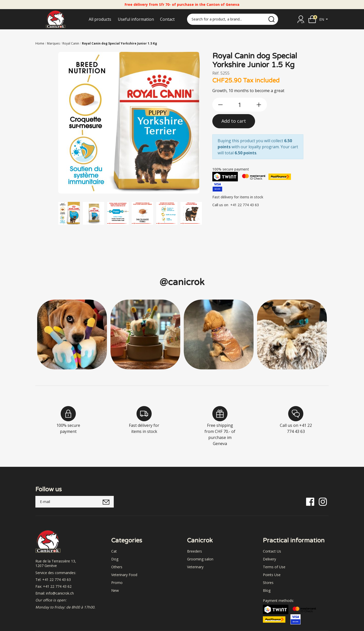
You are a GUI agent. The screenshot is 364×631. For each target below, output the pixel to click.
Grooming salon (200, 559)
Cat (114, 551)
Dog (115, 559)
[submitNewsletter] (106, 502)
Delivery (269, 559)
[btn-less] (220, 105)
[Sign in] (301, 19)
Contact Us (272, 551)
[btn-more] (259, 105)
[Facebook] (310, 501)
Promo (117, 583)
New (115, 590)
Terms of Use (274, 567)
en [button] (322, 19)
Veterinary (195, 567)
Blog (267, 590)
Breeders (195, 551)
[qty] (240, 105)
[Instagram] (323, 501)
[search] (271, 19)
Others (117, 567)
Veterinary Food (124, 575)
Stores (268, 583)
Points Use (272, 575)
